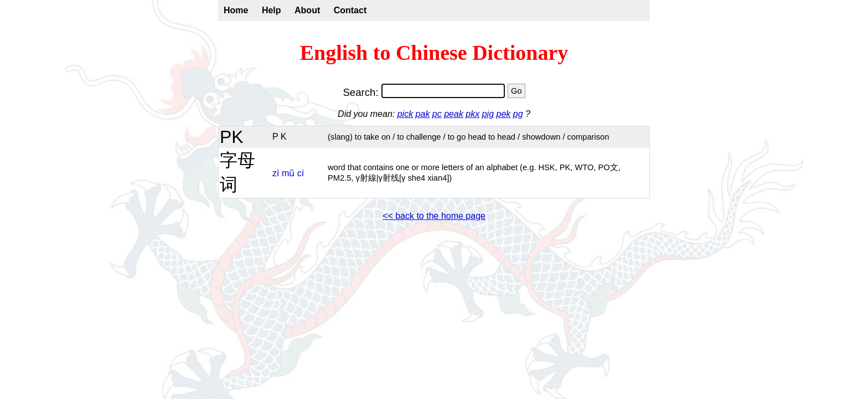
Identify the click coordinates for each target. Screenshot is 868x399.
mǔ (288, 173)
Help (272, 10)
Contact (350, 10)
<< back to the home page (434, 216)
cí (301, 173)
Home (236, 10)
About (307, 10)
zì (276, 173)
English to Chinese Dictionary (434, 53)
